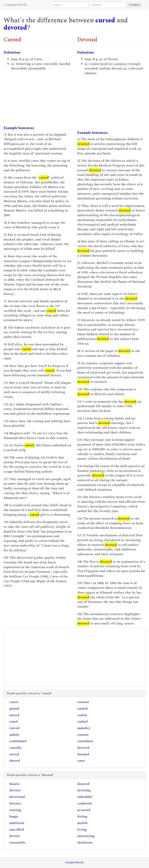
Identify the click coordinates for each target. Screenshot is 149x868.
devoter (15, 790)
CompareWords (15, 5)
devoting (84, 790)
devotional (17, 797)
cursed (105, 20)
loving (82, 830)
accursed (84, 810)
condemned (18, 741)
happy (14, 816)
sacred (14, 754)
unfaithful (85, 797)
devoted (15, 28)
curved (14, 728)
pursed (14, 709)
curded (82, 709)
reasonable (17, 843)
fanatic (14, 784)
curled (82, 715)
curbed (82, 722)
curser (14, 702)
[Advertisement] (38, 98)
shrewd (15, 761)
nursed (14, 715)
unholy (14, 735)
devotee (15, 803)
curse (81, 761)
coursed (83, 702)
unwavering (86, 836)
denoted (83, 784)
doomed (83, 754)
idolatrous (85, 843)
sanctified (17, 830)
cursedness (85, 741)
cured (14, 722)
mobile (82, 823)
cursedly (16, 748)
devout (14, 836)
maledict (84, 728)
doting (82, 816)
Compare (135, 5)
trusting (15, 810)
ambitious (17, 823)
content (83, 735)
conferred (84, 803)
